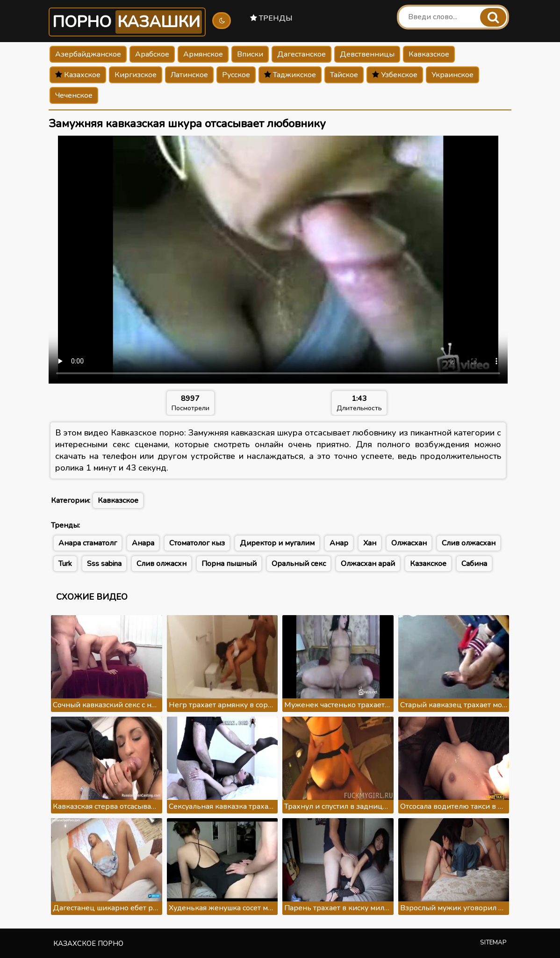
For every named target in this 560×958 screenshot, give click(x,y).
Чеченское (74, 95)
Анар (339, 543)
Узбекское (395, 75)
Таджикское (290, 75)
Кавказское (429, 54)
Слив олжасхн (162, 564)
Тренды (271, 18)
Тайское (344, 75)
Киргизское (136, 75)
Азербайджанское (88, 54)
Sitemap (493, 943)
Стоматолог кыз (197, 543)
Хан (370, 543)
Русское (236, 75)
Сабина (474, 564)
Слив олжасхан (469, 543)
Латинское (189, 75)
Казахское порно (88, 943)
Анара (143, 543)
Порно (127, 22)
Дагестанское (302, 54)
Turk (65, 564)
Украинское (452, 75)
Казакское (428, 564)
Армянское (203, 54)
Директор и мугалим (277, 543)
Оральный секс (299, 564)
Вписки (250, 54)
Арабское (152, 54)
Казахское (78, 75)
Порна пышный (229, 564)
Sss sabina (104, 564)
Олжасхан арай (368, 564)
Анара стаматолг (88, 543)
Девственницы (367, 54)
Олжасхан (409, 543)
